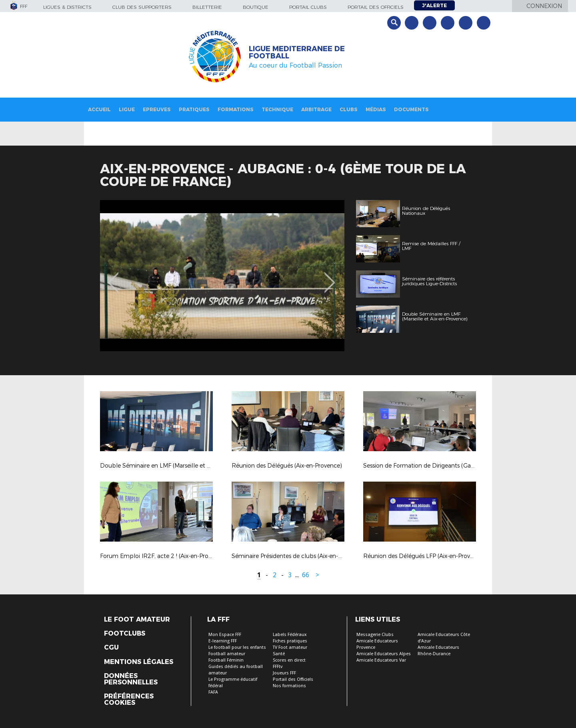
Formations (236, 109)
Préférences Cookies (129, 700)
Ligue (127, 109)
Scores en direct (289, 660)
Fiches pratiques (290, 641)
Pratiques (194, 109)
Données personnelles (131, 679)
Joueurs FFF (284, 673)
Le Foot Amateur (137, 620)
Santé (279, 654)
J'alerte (434, 5)
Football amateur (227, 654)
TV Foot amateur (290, 647)
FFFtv (278, 667)
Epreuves (157, 109)
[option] (222, 276)
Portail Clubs (308, 7)
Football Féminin (226, 660)
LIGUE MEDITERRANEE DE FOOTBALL (297, 52)
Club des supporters (142, 7)
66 (306, 575)
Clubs (349, 109)
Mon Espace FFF (225, 635)
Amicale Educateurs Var (381, 660)
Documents (411, 109)
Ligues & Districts (67, 7)
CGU (111, 648)
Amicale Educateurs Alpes (384, 654)
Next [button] (330, 277)
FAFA (213, 692)
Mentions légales (139, 662)
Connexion (544, 6)
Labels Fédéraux (290, 635)
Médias (376, 109)
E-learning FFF (223, 641)
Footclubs (125, 634)
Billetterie (207, 7)
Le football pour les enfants (237, 647)
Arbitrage (316, 109)
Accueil (99, 109)
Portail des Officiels (293, 679)
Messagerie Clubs (375, 635)
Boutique (256, 7)
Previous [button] (113, 277)
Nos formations (289, 686)
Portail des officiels (376, 7)
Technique (277, 109)
